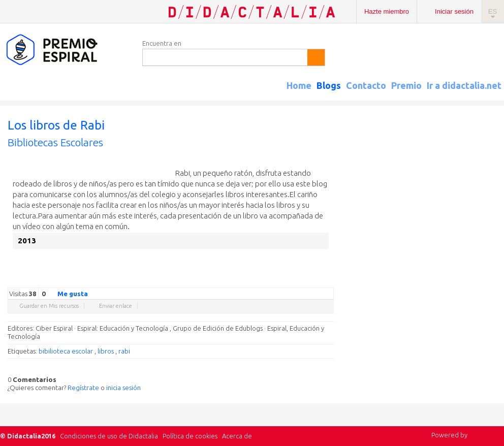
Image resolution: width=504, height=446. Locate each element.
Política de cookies (190, 436)
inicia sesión (123, 388)
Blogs (329, 85)
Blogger (319, 280)
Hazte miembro (387, 11)
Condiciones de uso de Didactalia (109, 436)
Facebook (278, 280)
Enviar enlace (116, 306)
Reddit (308, 280)
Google (258, 280)
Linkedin (298, 280)
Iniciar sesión (454, 11)
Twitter (268, 280)
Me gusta (67, 293)
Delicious (288, 280)
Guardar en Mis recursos (49, 306)
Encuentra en (162, 43)
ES (493, 11)
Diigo (329, 280)
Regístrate (83, 388)
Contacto (366, 85)
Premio (406, 85)
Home (299, 85)
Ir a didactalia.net (464, 85)
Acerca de (237, 436)
